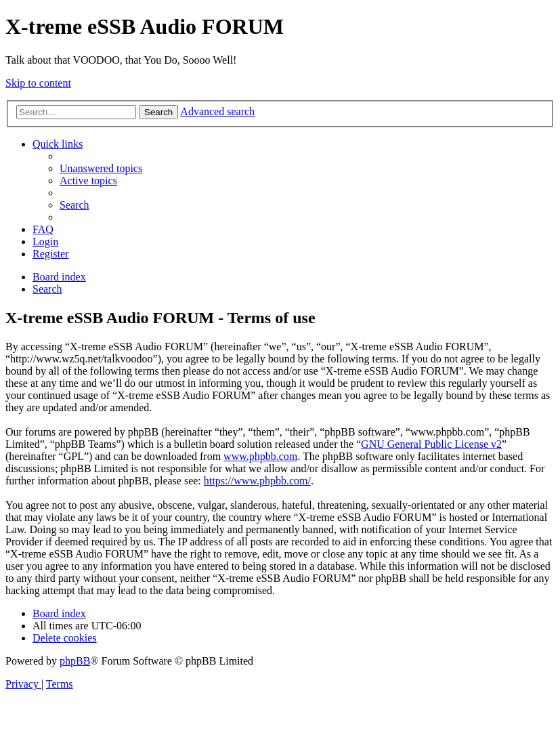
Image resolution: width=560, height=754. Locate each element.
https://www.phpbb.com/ (257, 481)
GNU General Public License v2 (431, 444)
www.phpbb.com (260, 456)
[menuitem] (101, 168)
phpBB (75, 661)
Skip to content (38, 83)
